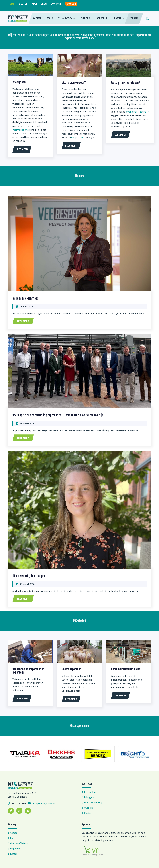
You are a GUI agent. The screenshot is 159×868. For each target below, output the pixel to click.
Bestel (23, 4)
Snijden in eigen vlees (25, 298)
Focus (50, 19)
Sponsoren (101, 19)
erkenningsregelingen (137, 112)
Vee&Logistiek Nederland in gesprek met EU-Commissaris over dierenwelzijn (58, 415)
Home (11, 4)
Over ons (85, 19)
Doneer (71, 4)
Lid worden (118, 19)
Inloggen (89, 797)
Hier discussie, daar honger (29, 576)
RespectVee (77, 137)
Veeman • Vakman (67, 19)
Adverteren (39, 4)
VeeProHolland (20, 130)
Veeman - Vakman (20, 843)
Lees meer (23, 321)
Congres (134, 19)
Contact (56, 4)
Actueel (37, 19)
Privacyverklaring (93, 802)
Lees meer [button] (22, 149)
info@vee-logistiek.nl (43, 803)
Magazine (15, 849)
